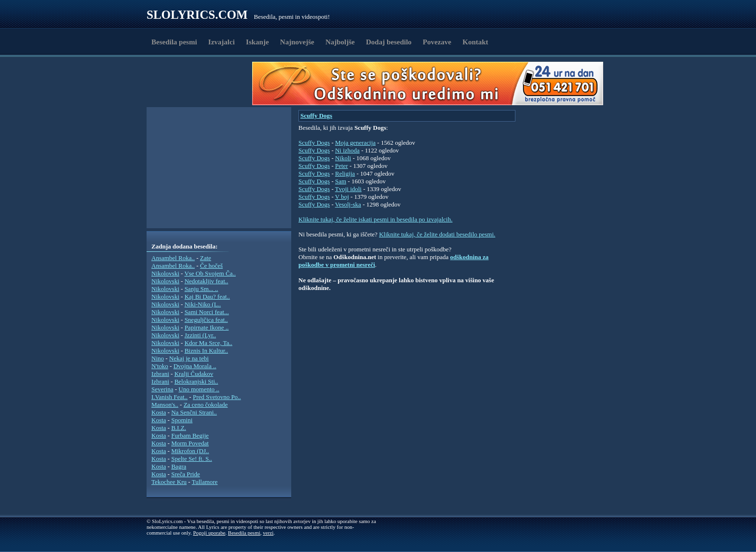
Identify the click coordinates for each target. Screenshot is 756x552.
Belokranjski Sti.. (196, 381)
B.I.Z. (179, 428)
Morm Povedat (190, 443)
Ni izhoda (347, 150)
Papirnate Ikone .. (207, 327)
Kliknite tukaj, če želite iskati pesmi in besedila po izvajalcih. (375, 219)
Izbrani (160, 374)
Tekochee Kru (169, 482)
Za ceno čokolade (206, 405)
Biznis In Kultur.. (206, 351)
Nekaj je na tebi (189, 358)
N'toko (160, 366)
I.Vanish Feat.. (169, 397)
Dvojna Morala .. (195, 366)
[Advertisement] (202, 83)
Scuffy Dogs (316, 116)
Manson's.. (165, 405)
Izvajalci (222, 42)
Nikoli (343, 158)
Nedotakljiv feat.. (207, 281)
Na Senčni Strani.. (194, 412)
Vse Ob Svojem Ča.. (210, 273)
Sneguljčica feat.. (206, 320)
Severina (162, 389)
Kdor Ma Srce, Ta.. (209, 343)
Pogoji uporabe (209, 533)
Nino (158, 358)
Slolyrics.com (197, 15)
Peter (342, 166)
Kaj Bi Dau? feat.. (207, 297)
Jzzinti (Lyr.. (200, 335)
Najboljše (340, 42)
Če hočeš (211, 266)
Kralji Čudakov (194, 374)
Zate (206, 258)
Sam (341, 181)
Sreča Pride (186, 474)
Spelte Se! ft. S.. (192, 459)
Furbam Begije (190, 435)
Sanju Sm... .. (202, 289)
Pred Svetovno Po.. (217, 397)
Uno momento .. (199, 389)
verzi (268, 533)
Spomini (182, 420)
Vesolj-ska (348, 204)
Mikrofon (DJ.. (190, 451)
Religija (345, 173)
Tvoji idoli (348, 189)
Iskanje (257, 42)
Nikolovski (165, 273)
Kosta (159, 412)
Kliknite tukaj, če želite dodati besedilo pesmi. (437, 234)
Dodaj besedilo (389, 42)
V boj (342, 197)
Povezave (437, 42)
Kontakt (475, 42)
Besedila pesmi (174, 42)
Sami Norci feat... (207, 312)
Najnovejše (297, 42)
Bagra (179, 466)
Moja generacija (355, 143)
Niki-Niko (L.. (203, 304)
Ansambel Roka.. (173, 258)
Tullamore (205, 482)
